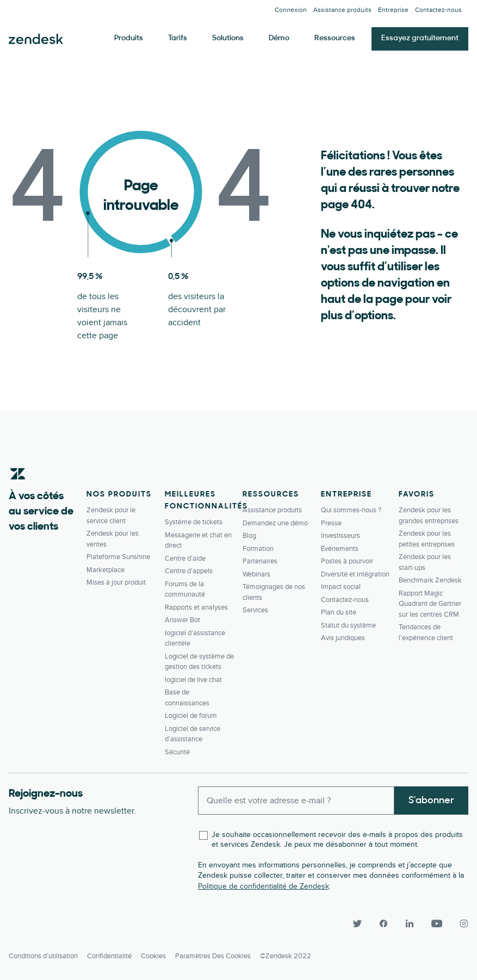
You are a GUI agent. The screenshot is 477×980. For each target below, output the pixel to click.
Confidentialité (109, 956)
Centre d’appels (189, 571)
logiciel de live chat (193, 680)
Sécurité (177, 752)
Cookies (153, 956)
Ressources (335, 38)
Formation (258, 549)
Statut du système (348, 625)
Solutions (228, 38)
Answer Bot (182, 620)
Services (255, 610)
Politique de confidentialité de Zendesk (264, 886)
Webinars (256, 574)
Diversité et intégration (355, 574)
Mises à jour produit (116, 582)
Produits (129, 38)
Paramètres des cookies (213, 956)
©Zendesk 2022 (286, 956)
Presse (331, 523)
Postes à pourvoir (347, 561)
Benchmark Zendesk (430, 580)
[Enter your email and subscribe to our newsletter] (296, 801)
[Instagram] (460, 923)
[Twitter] (357, 923)
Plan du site (339, 612)
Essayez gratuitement (420, 38)
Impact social (341, 587)
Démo (279, 38)
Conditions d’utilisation (43, 956)
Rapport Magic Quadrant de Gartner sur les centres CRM (430, 604)
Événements (340, 549)
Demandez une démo (275, 523)
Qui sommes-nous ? (351, 510)
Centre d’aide (185, 559)
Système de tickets (194, 522)
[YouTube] (437, 923)
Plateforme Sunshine (118, 557)
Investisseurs (340, 536)
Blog (249, 536)
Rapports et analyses (196, 607)
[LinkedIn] (410, 923)
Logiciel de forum (191, 716)
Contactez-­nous (438, 10)
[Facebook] (383, 923)
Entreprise (393, 10)
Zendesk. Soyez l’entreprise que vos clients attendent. (36, 39)
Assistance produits (342, 10)
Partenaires (260, 561)
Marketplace (106, 570)
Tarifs (178, 38)
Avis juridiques (343, 638)
